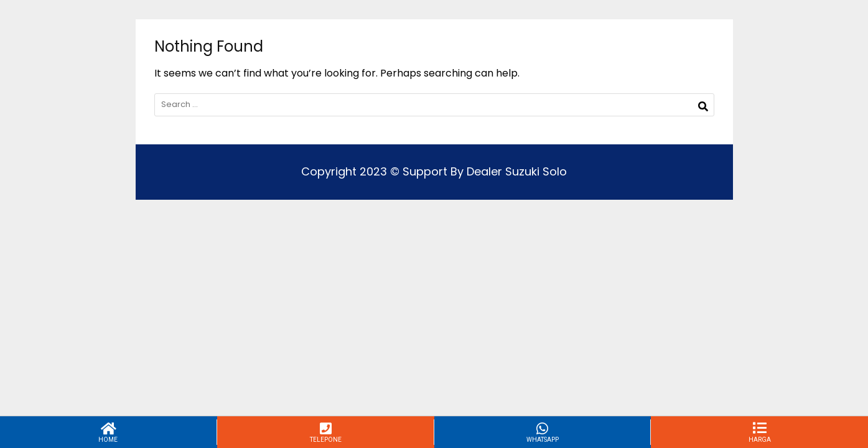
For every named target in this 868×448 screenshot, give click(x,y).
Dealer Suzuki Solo (517, 171)
